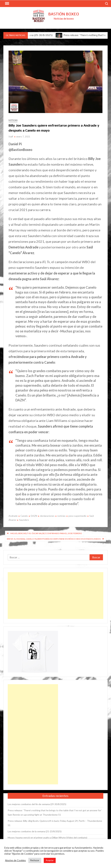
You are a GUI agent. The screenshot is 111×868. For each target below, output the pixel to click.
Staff (11, 137)
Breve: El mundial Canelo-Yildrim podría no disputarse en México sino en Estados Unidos (54, 539)
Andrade (13, 516)
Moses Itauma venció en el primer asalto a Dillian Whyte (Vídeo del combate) (47, 838)
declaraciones (47, 516)
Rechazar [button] (35, 860)
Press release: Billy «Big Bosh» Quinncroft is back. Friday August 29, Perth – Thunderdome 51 (55, 823)
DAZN (34, 516)
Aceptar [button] (50, 860)
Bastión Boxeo (64, 14)
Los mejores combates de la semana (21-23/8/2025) (35, 831)
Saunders (24, 520)
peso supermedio (77, 516)
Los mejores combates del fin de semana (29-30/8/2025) (37, 804)
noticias (61, 516)
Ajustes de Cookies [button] (15, 860)
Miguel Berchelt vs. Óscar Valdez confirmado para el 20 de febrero (46, 533)
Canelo (24, 516)
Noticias (13, 120)
